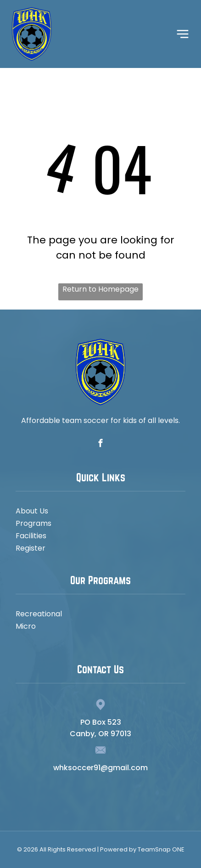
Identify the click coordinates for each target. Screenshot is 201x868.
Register (31, 548)
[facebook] (100, 445)
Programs (33, 523)
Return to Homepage (100, 289)
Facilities (31, 536)
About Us (32, 511)
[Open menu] (183, 34)
